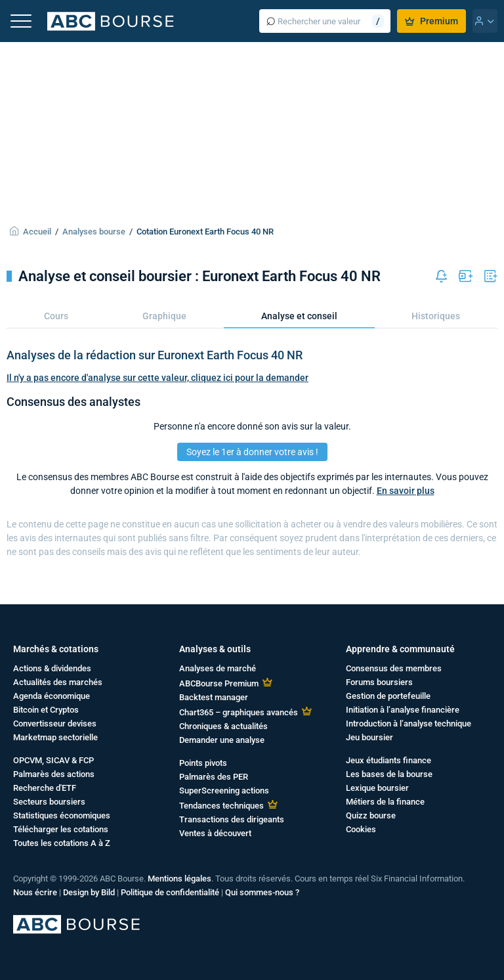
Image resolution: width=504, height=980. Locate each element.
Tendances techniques (221, 806)
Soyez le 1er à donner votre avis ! (252, 452)
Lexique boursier (377, 788)
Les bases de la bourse (389, 774)
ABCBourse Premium (219, 683)
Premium (431, 21)
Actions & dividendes (52, 668)
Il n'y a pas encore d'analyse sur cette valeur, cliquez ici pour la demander (157, 378)
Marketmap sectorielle (55, 737)
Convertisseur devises (55, 724)
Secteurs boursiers (49, 802)
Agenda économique (52, 696)
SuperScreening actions (224, 791)
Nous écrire (35, 892)
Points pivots (203, 763)
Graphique (164, 316)
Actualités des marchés (58, 682)
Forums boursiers (379, 682)
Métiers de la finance (385, 802)
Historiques (436, 316)
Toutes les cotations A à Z (62, 843)
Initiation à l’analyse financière (403, 710)
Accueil (37, 232)
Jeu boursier (369, 737)
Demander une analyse (222, 740)
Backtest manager (214, 697)
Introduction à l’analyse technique (409, 724)
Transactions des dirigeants (232, 819)
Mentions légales (179, 879)
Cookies (361, 829)
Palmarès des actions (54, 774)
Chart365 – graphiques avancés (239, 712)
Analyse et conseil (299, 316)
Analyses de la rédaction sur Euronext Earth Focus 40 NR (155, 355)
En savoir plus (406, 491)
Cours (56, 316)
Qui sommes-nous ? (262, 892)
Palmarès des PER (214, 777)
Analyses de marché (218, 668)
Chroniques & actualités (223, 726)
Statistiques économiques (62, 815)
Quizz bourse (371, 815)
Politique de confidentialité (170, 892)
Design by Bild (89, 892)
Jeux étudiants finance (388, 760)
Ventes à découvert (215, 833)
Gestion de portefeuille (388, 696)
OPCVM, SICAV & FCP (53, 760)
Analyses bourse (94, 232)
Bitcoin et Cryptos (46, 710)
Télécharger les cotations (61, 829)
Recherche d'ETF (45, 788)
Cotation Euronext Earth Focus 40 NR (205, 232)
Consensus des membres (394, 668)
